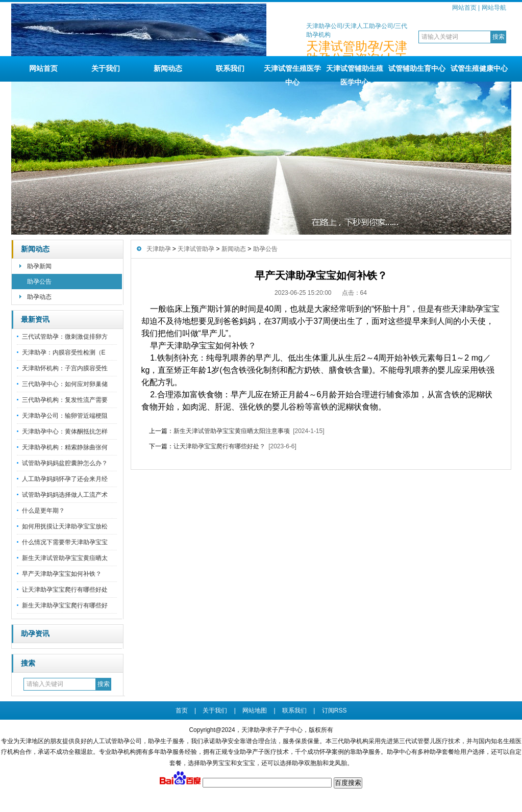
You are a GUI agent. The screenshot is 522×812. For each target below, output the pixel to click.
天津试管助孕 (196, 249)
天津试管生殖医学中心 (292, 73)
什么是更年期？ (43, 511)
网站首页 (464, 8)
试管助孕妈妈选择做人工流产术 (65, 495)
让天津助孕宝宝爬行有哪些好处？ (219, 446)
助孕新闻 (39, 266)
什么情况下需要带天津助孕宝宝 (65, 542)
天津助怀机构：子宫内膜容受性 (65, 368)
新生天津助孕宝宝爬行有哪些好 (65, 605)
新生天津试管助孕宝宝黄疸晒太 (65, 558)
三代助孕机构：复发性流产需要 (65, 400)
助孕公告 (39, 282)
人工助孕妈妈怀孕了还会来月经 (65, 479)
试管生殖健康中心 (479, 68)
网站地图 (255, 711)
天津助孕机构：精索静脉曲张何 (65, 447)
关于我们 (106, 68)
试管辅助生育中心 (417, 68)
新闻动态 (168, 68)
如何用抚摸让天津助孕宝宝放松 (65, 526)
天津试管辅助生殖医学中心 (355, 73)
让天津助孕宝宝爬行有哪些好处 (65, 590)
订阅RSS (334, 711)
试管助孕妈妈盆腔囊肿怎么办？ (65, 463)
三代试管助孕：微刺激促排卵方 (65, 337)
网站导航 (494, 8)
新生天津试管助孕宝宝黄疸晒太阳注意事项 (232, 431)
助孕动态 (39, 297)
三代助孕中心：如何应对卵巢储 (65, 384)
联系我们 (230, 68)
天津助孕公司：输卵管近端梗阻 (65, 416)
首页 (182, 711)
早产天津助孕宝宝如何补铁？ (62, 574)
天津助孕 (159, 249)
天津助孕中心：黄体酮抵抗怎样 (65, 432)
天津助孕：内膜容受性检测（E (64, 352)
